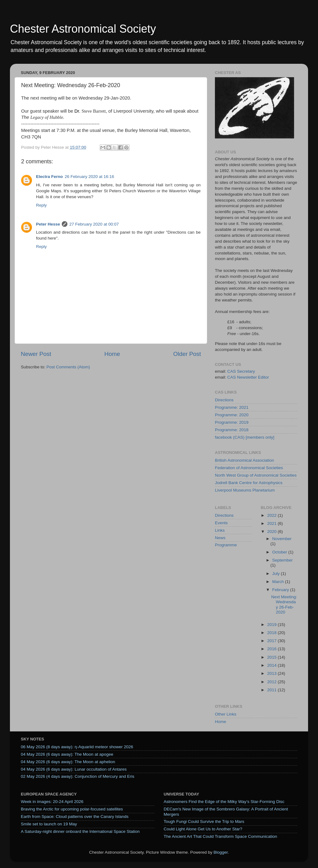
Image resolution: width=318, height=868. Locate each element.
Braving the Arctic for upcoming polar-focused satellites (72, 809)
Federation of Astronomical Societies (249, 468)
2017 (272, 641)
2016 (272, 649)
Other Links (226, 714)
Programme (226, 545)
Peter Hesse (48, 224)
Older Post (187, 354)
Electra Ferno (49, 177)
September (283, 560)
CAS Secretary (241, 371)
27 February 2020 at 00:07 (94, 224)
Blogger (220, 852)
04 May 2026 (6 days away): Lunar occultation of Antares (74, 769)
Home (112, 354)
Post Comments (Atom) (68, 367)
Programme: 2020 (232, 415)
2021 (272, 523)
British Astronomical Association (245, 460)
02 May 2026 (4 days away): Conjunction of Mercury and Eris (77, 776)
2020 (272, 532)
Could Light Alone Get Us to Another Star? (203, 829)
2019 (272, 625)
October (280, 552)
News (220, 538)
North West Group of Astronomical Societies (256, 475)
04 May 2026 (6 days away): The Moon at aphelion (68, 762)
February (281, 590)
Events (221, 523)
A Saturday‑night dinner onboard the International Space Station (80, 831)
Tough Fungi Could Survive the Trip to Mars (204, 821)
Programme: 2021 (232, 407)
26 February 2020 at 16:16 (89, 177)
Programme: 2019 (232, 422)
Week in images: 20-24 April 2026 (52, 802)
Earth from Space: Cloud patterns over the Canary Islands (75, 817)
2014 (272, 665)
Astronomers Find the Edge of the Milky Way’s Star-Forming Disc (224, 802)
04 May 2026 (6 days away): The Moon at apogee (67, 754)
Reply (41, 205)
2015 (272, 657)
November (282, 539)
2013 (272, 673)
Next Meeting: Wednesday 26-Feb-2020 (284, 604)
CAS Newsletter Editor (248, 377)
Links (220, 530)
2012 (272, 682)
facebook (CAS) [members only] (245, 437)
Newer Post (36, 354)
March (279, 582)
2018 (272, 633)
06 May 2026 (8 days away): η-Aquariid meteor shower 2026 (77, 747)
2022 (272, 515)
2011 (272, 690)
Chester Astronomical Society (83, 29)
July (277, 574)
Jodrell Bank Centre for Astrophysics (249, 483)
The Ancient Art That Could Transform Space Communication (220, 836)
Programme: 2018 (232, 430)
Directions (224, 400)
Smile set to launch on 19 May (49, 824)
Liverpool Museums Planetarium (245, 490)
